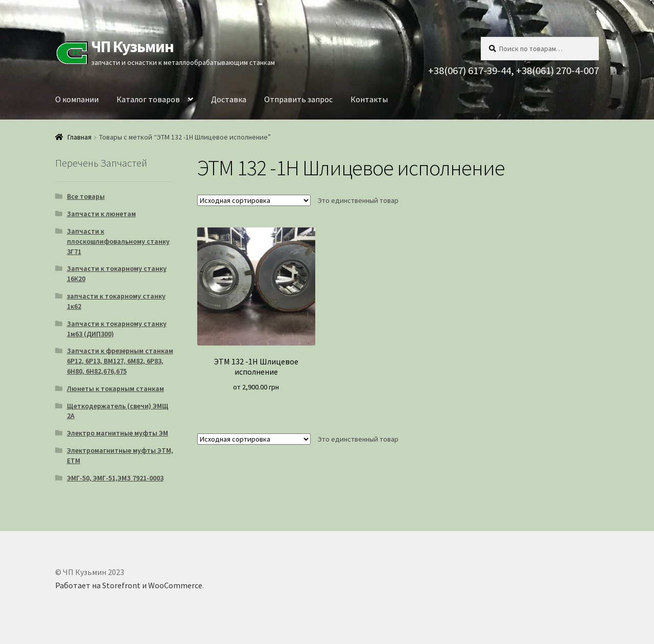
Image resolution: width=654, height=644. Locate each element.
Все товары (86, 196)
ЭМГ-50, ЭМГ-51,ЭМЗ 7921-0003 (115, 478)
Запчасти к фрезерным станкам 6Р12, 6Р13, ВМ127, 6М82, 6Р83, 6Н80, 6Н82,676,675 (120, 361)
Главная (79, 137)
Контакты (369, 99)
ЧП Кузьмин (132, 47)
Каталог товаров (148, 99)
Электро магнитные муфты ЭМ (118, 433)
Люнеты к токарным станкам (115, 388)
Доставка (229, 99)
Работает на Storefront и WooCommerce (129, 585)
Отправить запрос (298, 99)
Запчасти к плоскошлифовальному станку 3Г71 (118, 241)
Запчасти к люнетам (101, 214)
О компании (77, 99)
